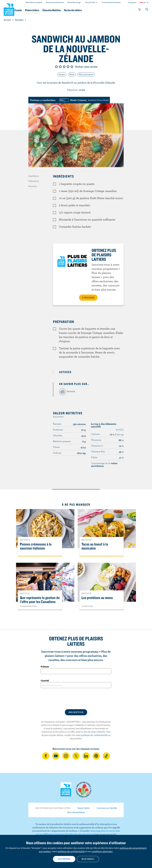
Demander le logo (74, 2)
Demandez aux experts (34, 2)
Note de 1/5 (56, 67)
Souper (62, 74)
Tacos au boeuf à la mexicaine (95, 546)
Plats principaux (86, 74)
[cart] (140, 10)
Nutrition (33, 186)
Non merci (88, 859)
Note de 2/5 (60, 67)
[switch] (84, 100)
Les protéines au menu (97, 598)
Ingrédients (34, 176)
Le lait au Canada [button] (29, 10)
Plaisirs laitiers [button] (51, 10)
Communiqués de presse (111, 2)
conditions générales (102, 851)
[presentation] (76, 699)
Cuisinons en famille (107, 808)
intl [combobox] (144, 2)
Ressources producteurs (55, 2)
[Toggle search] (147, 10)
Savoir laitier (84, 808)
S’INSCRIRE (88, 298)
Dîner (72, 74)
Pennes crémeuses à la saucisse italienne (36, 546)
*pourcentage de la (104, 464)
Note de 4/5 (68, 67)
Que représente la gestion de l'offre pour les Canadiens (40, 600)
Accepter (64, 859)
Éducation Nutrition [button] (73, 10)
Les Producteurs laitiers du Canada (9, 9)
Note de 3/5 (64, 67)
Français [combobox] (131, 2)
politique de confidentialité (94, 735)
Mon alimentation (76, 812)
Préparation (34, 181)
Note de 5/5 (72, 67)
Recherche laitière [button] (97, 10)
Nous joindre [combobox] (90, 2)
